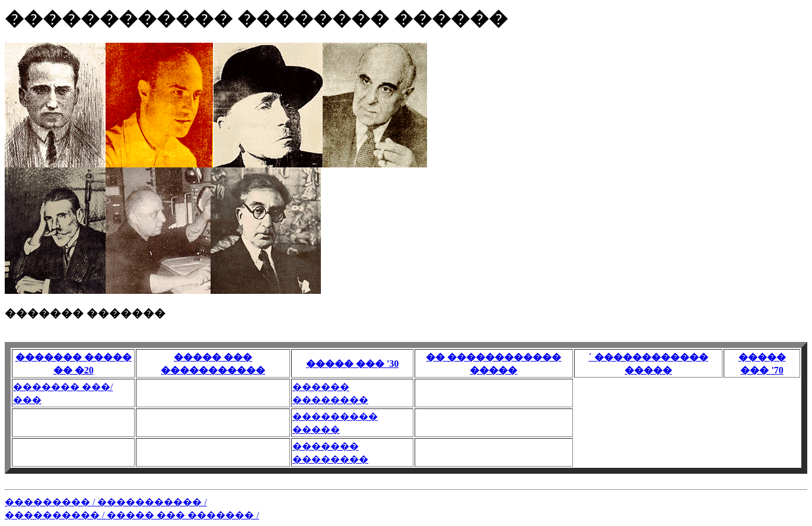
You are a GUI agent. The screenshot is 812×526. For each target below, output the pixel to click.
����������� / (152, 502)
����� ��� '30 (352, 364)
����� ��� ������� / (183, 515)
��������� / (51, 502)
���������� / (56, 515)
